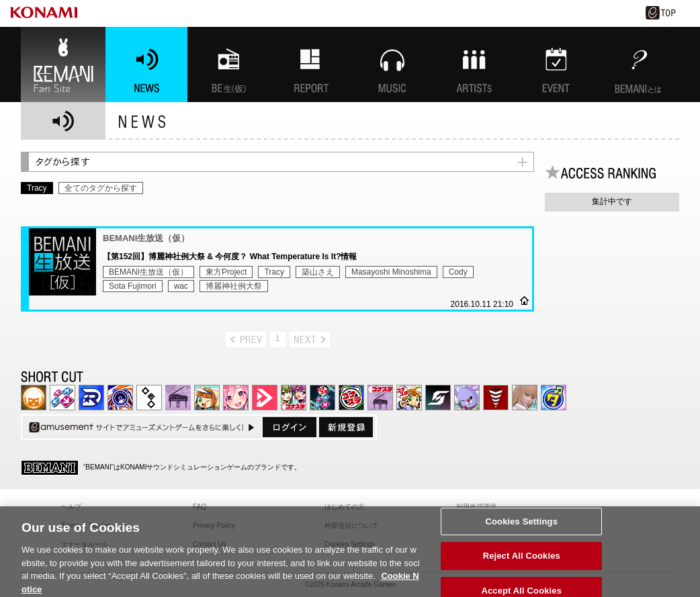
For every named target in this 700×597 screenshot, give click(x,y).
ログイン (290, 427)
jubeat (149, 398)
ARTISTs (474, 64)
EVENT (556, 64)
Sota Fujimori (133, 286)
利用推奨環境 (476, 507)
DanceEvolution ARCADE (525, 398)
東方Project (226, 272)
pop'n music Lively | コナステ (409, 398)
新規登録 (346, 427)
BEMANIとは (638, 64)
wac (181, 286)
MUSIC (392, 64)
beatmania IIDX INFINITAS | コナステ (294, 398)
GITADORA (120, 398)
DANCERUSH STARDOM (91, 398)
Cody (458, 272)
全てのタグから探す (101, 188)
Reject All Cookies (522, 564)
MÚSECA (496, 398)
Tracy (274, 272)
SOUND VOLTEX (236, 398)
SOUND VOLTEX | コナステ (438, 398)
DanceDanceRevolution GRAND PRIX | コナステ (322, 398)
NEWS (146, 64)
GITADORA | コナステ (351, 398)
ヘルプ (71, 507)
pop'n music (207, 398)
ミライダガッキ (554, 398)
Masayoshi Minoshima (391, 272)
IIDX (34, 398)
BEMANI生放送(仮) (228, 64)
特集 (310, 64)
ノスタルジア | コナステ (380, 398)
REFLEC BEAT (467, 398)
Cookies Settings (521, 529)
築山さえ (318, 272)
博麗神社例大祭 (234, 286)
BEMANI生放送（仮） (148, 272)
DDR (62, 398)
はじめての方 (345, 507)
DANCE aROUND (265, 398)
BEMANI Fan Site (63, 64)
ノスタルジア (178, 398)
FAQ (200, 507)
